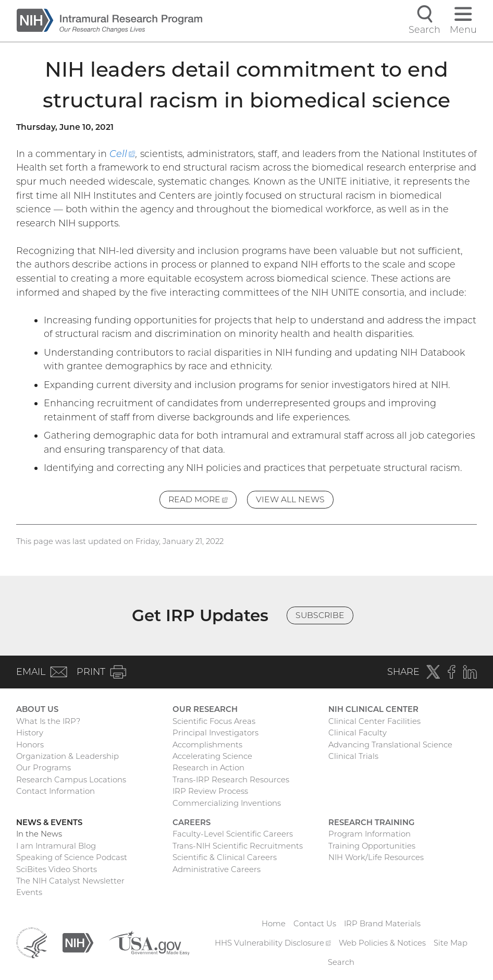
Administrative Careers (217, 869)
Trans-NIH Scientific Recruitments (238, 846)
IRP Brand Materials (382, 924)
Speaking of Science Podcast (72, 857)
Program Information (369, 834)
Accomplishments (207, 745)
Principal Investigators (215, 733)
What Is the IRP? (48, 721)
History (30, 733)
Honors (30, 745)
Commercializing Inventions (227, 803)
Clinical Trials (353, 756)
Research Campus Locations (71, 780)
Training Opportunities (372, 846)
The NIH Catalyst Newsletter (70, 881)
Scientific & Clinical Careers (225, 857)
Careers (192, 822)
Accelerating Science (212, 756)
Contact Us (315, 924)
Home (274, 924)
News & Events (49, 822)
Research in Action (208, 768)
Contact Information (56, 791)
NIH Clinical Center (373, 709)
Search (341, 962)
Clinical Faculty (358, 733)
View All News (290, 499)
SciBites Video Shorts (57, 869)
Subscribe (320, 615)
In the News (39, 834)
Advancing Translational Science (390, 745)
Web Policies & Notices (382, 943)
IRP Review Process (210, 791)
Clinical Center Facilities (374, 721)
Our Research (205, 709)
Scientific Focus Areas (214, 721)
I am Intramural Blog (56, 846)
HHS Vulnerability (273, 943)
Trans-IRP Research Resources (231, 780)
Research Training (371, 822)
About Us (37, 709)
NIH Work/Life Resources (376, 857)
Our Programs (44, 768)
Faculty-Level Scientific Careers (233, 834)
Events (29, 892)
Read (202, 501)
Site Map (451, 943)
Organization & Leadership (67, 756)
